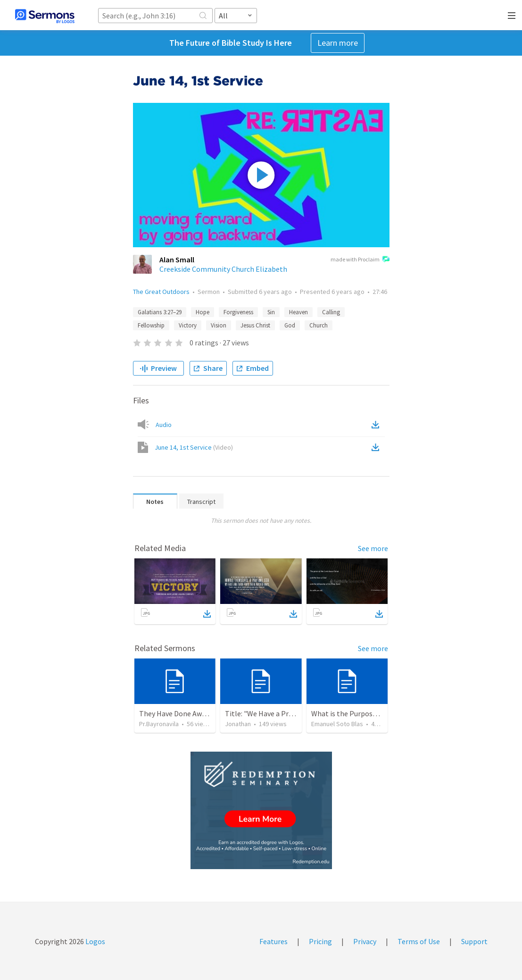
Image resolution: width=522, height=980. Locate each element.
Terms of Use (419, 941)
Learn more (338, 43)
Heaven (298, 312)
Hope (203, 312)
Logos (95, 941)
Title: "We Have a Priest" (265, 713)
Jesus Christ (255, 325)
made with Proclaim (360, 260)
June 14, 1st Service (194, 447)
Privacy (365, 941)
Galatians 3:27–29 (160, 312)
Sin (271, 312)
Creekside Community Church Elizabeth (223, 269)
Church (319, 325)
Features (273, 941)
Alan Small (177, 260)
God (290, 325)
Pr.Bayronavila (159, 724)
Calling (331, 312)
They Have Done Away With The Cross (199, 713)
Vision (219, 325)
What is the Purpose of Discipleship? (370, 713)
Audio (164, 425)
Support (474, 941)
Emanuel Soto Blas (337, 724)
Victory (188, 325)
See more (373, 548)
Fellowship (151, 325)
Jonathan (238, 724)
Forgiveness (238, 312)
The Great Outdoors (161, 292)
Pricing (320, 941)
